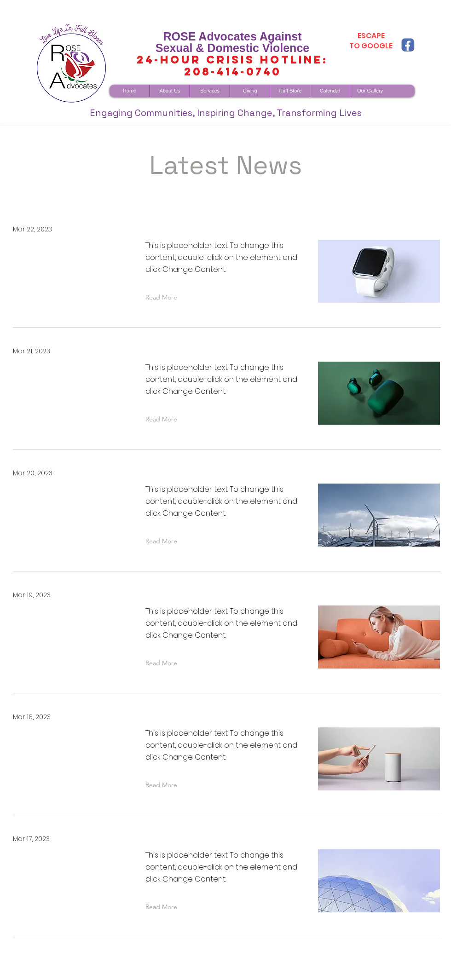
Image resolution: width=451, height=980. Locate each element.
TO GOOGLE (371, 46)
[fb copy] (408, 45)
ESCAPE (371, 36)
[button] (163, 297)
